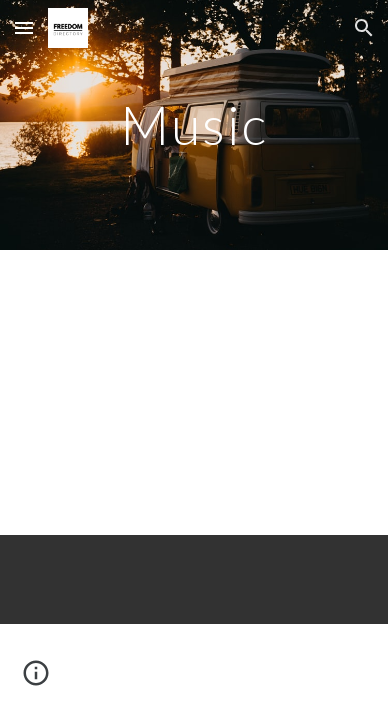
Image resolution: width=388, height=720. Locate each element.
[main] (194, 124)
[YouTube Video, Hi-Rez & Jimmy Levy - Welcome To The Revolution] (194, 392)
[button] (24, 27)
